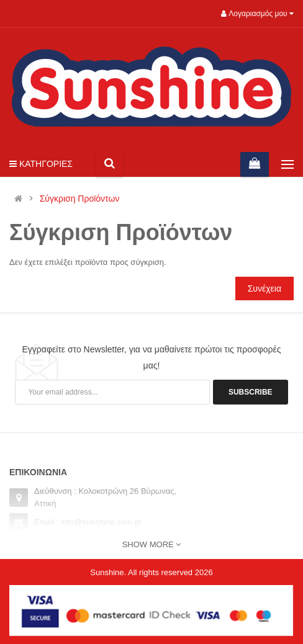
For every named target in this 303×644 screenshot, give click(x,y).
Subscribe (251, 392)
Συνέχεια (265, 288)
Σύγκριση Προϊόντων (80, 199)
